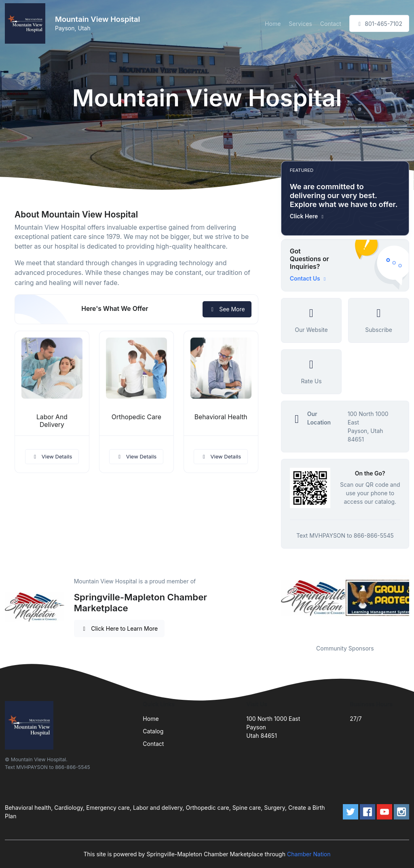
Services (300, 24)
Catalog (153, 731)
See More (227, 309)
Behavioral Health (221, 417)
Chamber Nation (309, 854)
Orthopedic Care (136, 417)
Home (273, 24)
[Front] (27, 23)
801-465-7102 (379, 24)
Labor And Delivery (52, 421)
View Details (52, 456)
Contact (331, 24)
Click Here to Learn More (119, 628)
